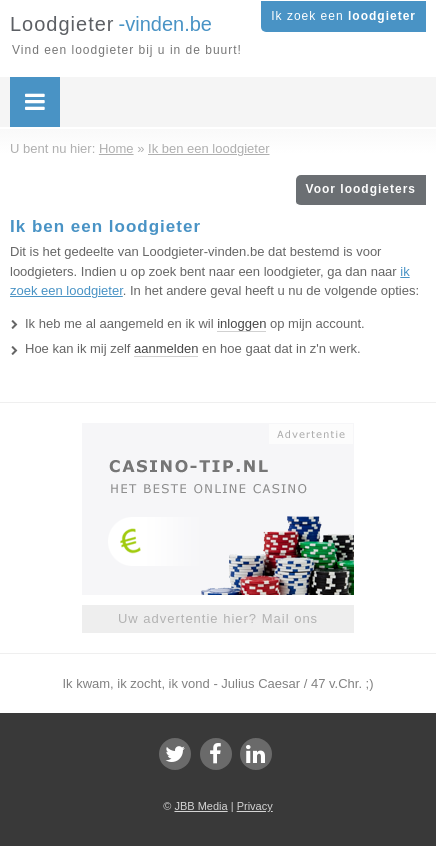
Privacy (255, 806)
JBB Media (200, 806)
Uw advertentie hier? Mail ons (218, 618)
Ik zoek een (343, 16)
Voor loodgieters (361, 189)
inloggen (241, 323)
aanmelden (166, 348)
